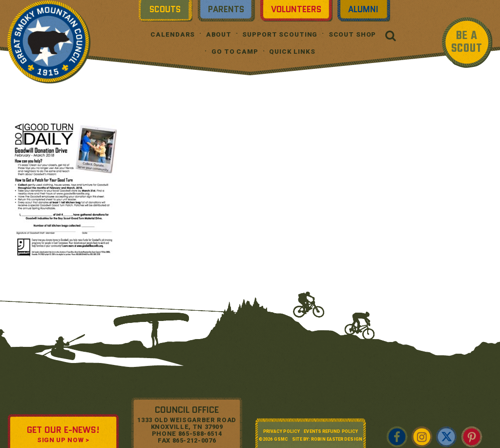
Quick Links (292, 52)
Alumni (363, 9)
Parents (226, 9)
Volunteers (296, 9)
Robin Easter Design (337, 439)
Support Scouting (280, 34)
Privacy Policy (281, 431)
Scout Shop (353, 34)
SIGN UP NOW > (63, 440)
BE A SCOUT (467, 42)
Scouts (165, 9)
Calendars (173, 34)
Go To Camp (235, 52)
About (219, 34)
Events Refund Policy (331, 431)
